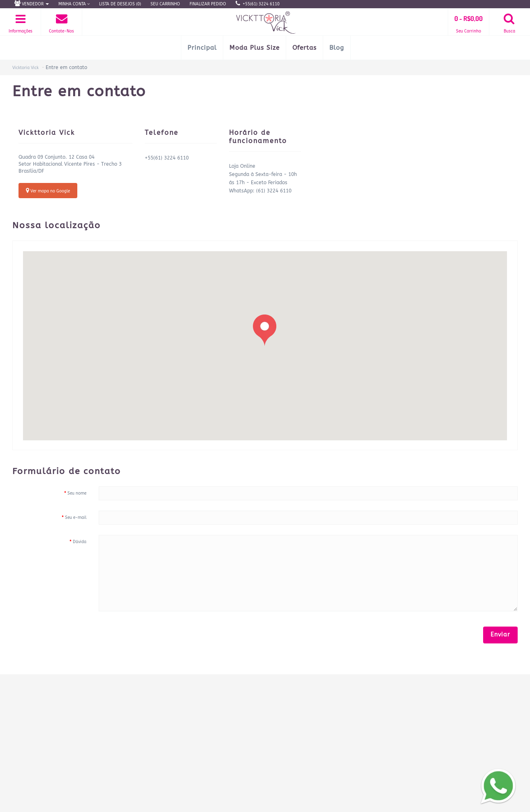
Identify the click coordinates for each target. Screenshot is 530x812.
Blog (337, 48)
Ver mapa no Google (48, 191)
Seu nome (77, 493)
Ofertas (304, 48)
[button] (265, 330)
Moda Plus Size (255, 48)
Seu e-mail (76, 518)
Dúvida (80, 542)
